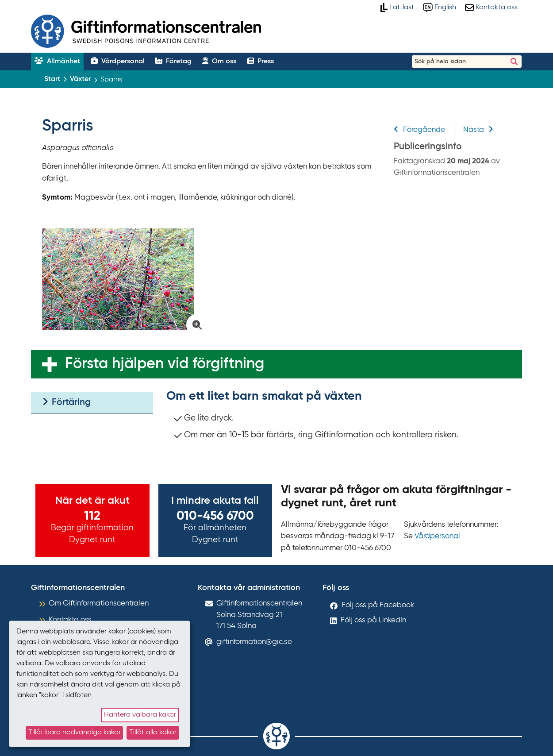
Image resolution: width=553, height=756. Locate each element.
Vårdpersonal (437, 536)
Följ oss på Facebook (378, 605)
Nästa (478, 130)
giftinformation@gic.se (254, 642)
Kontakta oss (70, 620)
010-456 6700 (215, 516)
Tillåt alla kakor (153, 733)
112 (92, 516)
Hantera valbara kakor (140, 715)
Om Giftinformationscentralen (99, 604)
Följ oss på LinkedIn (373, 620)
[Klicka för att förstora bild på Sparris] (122, 279)
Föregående (419, 130)
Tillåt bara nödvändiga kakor (75, 733)
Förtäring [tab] (66, 402)
